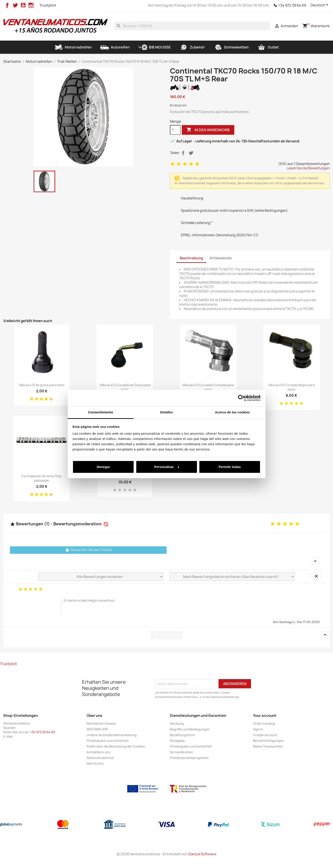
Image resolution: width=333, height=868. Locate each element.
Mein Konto (95, 763)
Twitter (15, 5)
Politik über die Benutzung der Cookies (116, 746)
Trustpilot (48, 5)
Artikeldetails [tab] (221, 258)
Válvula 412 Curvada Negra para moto (291, 387)
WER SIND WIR (97, 729)
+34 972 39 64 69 (292, 5)
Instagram (31, 5)
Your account (265, 716)
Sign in (258, 729)
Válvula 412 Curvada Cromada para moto (208, 387)
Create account (265, 735)
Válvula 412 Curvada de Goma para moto (125, 387)
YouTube (23, 5)
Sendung (177, 724)
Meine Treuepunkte (268, 746)
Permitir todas (230, 467)
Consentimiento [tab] (101, 412)
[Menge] (175, 130)
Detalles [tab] (166, 412)
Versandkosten (181, 752)
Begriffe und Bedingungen (190, 729)
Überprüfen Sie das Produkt (88, 550)
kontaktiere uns (98, 752)
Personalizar (167, 467)
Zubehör (192, 47)
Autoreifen (115, 47)
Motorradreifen (73, 47)
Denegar (103, 467)
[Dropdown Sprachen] (320, 5)
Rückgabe (177, 741)
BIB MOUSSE (155, 47)
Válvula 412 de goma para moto (42, 385)
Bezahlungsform (182, 735)
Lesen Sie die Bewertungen (308, 168)
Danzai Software (202, 854)
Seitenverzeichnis (100, 758)
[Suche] (192, 26)
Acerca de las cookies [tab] (232, 412)
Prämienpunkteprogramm (189, 758)
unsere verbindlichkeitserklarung (112, 735)
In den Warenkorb (208, 130)
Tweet (191, 153)
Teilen (183, 153)
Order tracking (264, 724)
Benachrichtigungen (268, 741)
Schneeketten (231, 47)
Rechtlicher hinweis (101, 724)
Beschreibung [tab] (191, 258)
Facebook (7, 5)
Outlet (268, 47)
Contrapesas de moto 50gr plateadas (42, 478)
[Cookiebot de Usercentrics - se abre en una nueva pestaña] (241, 398)
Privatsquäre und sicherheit (108, 741)
